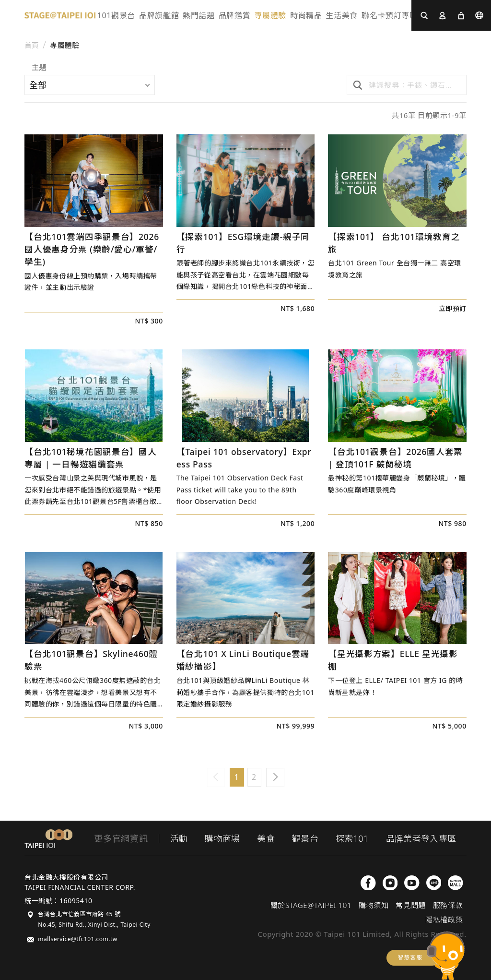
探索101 (352, 838)
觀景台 (305, 838)
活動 (179, 838)
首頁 (32, 45)
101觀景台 (116, 15)
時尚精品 (306, 15)
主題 (39, 68)
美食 (266, 838)
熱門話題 (199, 15)
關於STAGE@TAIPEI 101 (311, 905)
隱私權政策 (444, 920)
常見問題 (410, 905)
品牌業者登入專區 (421, 838)
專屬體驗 (270, 15)
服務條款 (448, 905)
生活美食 (342, 15)
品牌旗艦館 (159, 15)
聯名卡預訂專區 (389, 15)
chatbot (426, 956)
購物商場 (222, 838)
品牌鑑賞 (235, 15)
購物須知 (374, 905)
